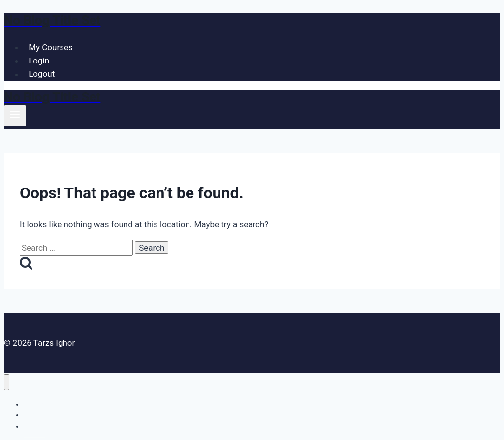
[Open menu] (15, 116)
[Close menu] (7, 382)
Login (39, 61)
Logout (42, 74)
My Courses (51, 47)
